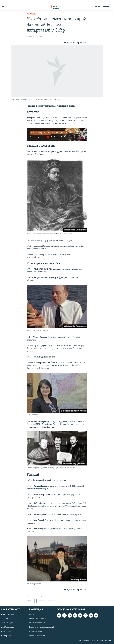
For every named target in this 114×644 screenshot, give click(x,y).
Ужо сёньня (32, 14)
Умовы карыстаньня (37, 636)
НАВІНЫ (106, 7)
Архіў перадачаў (8, 627)
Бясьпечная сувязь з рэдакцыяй (42, 627)
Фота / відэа (6, 631)
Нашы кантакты (36, 631)
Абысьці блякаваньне (38, 619)
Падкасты (5, 619)
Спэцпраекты (7, 636)
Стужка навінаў (8, 615)
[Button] (69, 43)
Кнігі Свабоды (7, 623)
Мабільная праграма (37, 623)
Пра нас (32, 615)
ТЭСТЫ (98, 7)
